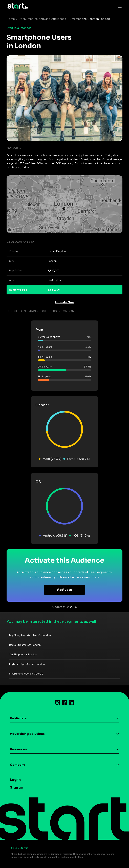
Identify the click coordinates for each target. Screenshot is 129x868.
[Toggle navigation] (119, 6)
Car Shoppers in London (23, 655)
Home (11, 19)
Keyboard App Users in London (27, 664)
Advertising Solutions (27, 734)
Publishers (18, 718)
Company (17, 765)
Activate (65, 590)
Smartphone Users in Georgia (26, 674)
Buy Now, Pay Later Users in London (30, 635)
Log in (15, 780)
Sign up (17, 787)
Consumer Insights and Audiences (42, 19)
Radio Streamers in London (25, 645)
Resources (18, 749)
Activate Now (64, 302)
